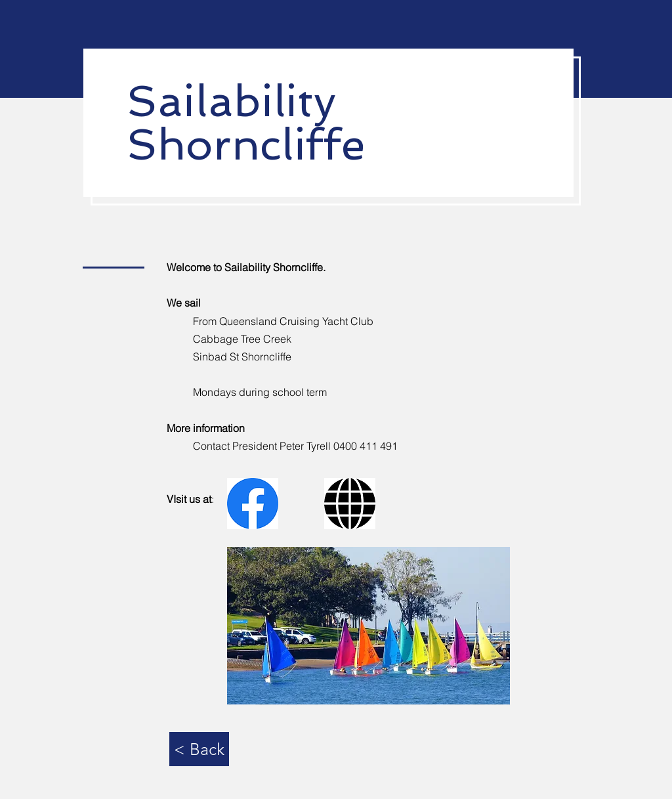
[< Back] (199, 749)
